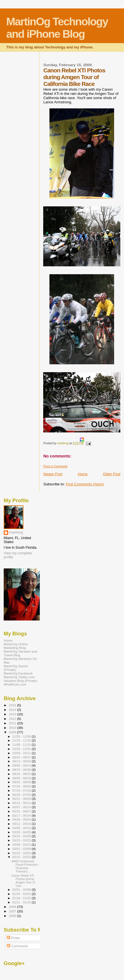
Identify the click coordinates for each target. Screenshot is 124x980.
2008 (13, 907)
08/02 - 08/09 (22, 782)
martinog (16, 532)
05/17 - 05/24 (22, 816)
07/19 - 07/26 (22, 791)
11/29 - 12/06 (22, 736)
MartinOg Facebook (18, 673)
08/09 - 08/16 (22, 778)
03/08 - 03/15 (22, 845)
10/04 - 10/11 (22, 753)
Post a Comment (55, 466)
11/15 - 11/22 (22, 740)
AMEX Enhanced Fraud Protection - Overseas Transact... (25, 866)
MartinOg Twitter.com (19, 677)
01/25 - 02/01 (22, 894)
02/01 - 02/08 (22, 890)
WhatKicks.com (15, 684)
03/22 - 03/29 (22, 836)
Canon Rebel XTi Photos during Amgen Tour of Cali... (23, 881)
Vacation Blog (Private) (20, 681)
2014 (13, 710)
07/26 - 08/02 (22, 786)
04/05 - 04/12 (22, 828)
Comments (17, 946)
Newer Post (53, 474)
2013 (13, 714)
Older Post (112, 474)
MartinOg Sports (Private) (16, 668)
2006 (13, 916)
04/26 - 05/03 (22, 820)
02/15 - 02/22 (22, 857)
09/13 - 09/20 (22, 761)
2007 (13, 911)
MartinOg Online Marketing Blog (16, 646)
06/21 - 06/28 (22, 799)
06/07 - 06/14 (22, 807)
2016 (13, 705)
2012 (13, 719)
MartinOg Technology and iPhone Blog (57, 28)
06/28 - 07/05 (22, 795)
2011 (13, 723)
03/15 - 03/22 (22, 840)
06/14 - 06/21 (22, 803)
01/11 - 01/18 (22, 902)
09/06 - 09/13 (22, 765)
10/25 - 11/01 (22, 749)
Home (83, 474)
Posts (13, 938)
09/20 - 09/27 (22, 757)
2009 (13, 732)
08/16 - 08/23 (22, 774)
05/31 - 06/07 (22, 811)
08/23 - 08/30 (22, 770)
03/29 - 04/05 (22, 832)
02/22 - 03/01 (22, 853)
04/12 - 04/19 (22, 824)
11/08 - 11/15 (22, 745)
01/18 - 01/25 (22, 898)
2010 (13, 728)
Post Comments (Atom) (85, 484)
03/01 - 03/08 (22, 849)
